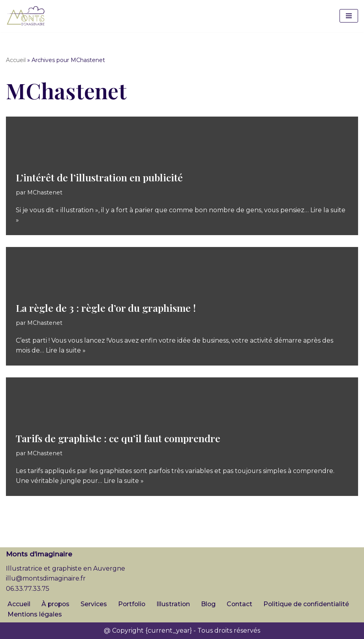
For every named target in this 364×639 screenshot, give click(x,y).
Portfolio (134, 604)
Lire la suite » (66, 350)
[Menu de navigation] (349, 16)
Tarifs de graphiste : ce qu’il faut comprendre (118, 438)
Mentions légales (35, 614)
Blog (212, 604)
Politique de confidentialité (311, 604)
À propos (56, 604)
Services (95, 604)
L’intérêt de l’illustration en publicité (99, 177)
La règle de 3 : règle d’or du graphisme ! (106, 308)
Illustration (176, 604)
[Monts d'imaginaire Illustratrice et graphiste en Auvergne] (26, 16)
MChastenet (45, 192)
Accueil (16, 60)
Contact (243, 604)
